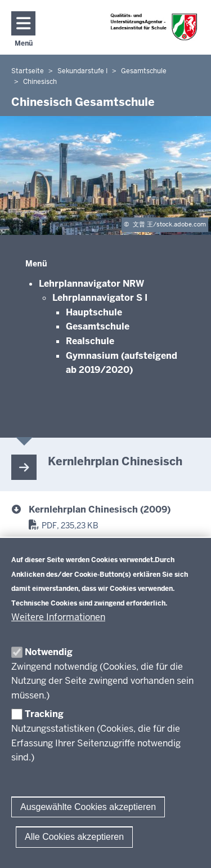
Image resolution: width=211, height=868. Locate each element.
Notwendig (49, 652)
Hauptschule (94, 312)
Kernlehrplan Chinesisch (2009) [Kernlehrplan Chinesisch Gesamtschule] (100, 509)
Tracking (44, 714)
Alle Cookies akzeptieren (74, 837)
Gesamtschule (98, 326)
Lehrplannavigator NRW (91, 284)
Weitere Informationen (58, 617)
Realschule (90, 341)
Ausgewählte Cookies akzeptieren (88, 807)
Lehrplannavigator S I (100, 298)
